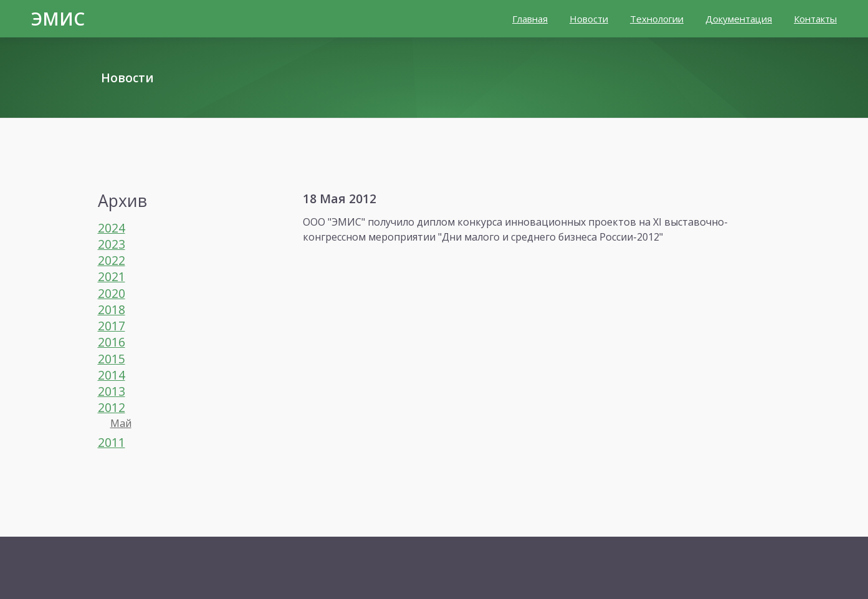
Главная (530, 19)
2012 (112, 407)
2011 (112, 442)
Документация (739, 19)
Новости (589, 19)
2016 (112, 342)
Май (121, 423)
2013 (112, 391)
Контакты (815, 19)
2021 (112, 276)
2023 (112, 244)
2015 (112, 359)
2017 (112, 326)
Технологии (657, 19)
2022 (112, 260)
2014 (112, 375)
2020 (112, 293)
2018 (112, 309)
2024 (112, 228)
